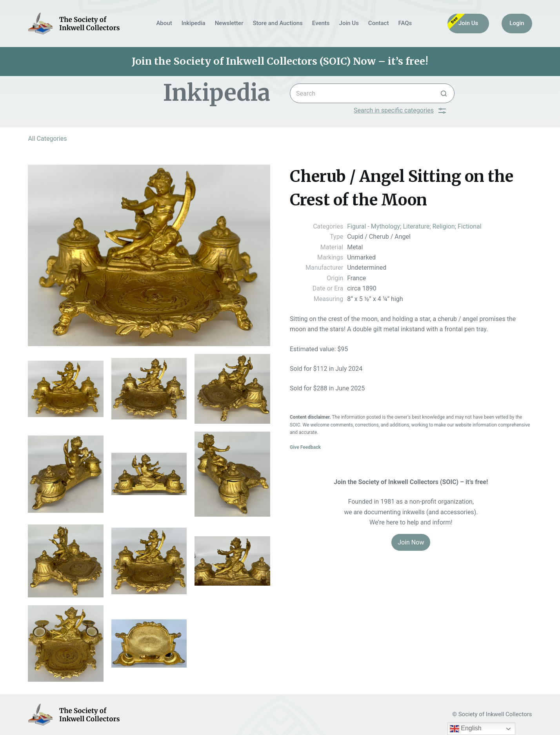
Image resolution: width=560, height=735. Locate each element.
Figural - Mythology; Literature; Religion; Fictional (414, 226)
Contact (379, 23)
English (466, 729)
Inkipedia (194, 23)
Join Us (349, 23)
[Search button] (444, 93)
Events (321, 23)
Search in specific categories (400, 111)
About (164, 23)
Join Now (411, 542)
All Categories (47, 139)
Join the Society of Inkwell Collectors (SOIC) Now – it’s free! (280, 61)
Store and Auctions (277, 23)
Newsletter (229, 23)
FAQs (405, 23)
